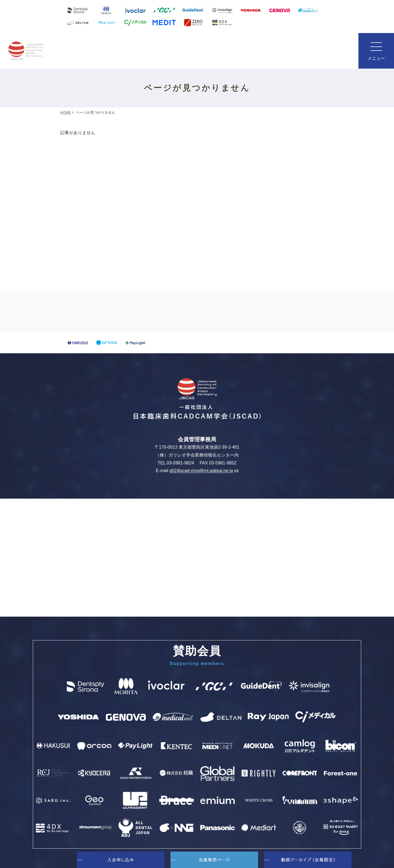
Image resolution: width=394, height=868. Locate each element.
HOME (66, 112)
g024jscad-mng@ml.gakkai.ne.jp (204, 471)
